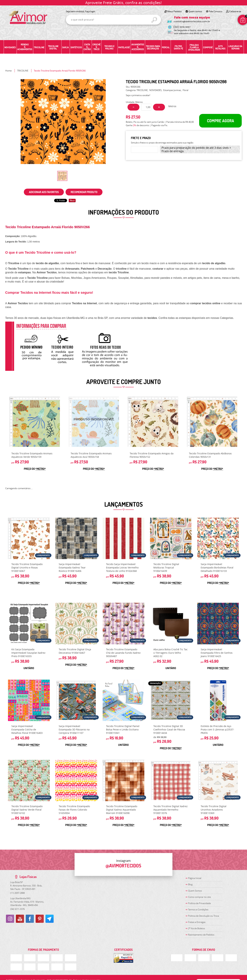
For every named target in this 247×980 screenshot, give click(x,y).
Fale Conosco (216, 11)
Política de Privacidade (199, 903)
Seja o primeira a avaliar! (138, 95)
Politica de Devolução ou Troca (204, 916)
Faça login (90, 11)
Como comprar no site (199, 897)
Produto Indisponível (94, 422)
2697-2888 (17, 893)
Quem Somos (195, 891)
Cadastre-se (235, 11)
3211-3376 (17, 909)
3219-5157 (182, 27)
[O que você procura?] (154, 20)
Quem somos (195, 11)
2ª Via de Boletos (197, 928)
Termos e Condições (198, 910)
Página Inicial (195, 878)
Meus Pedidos (174, 11)
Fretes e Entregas (197, 922)
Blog (190, 884)
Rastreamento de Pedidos (201, 935)
